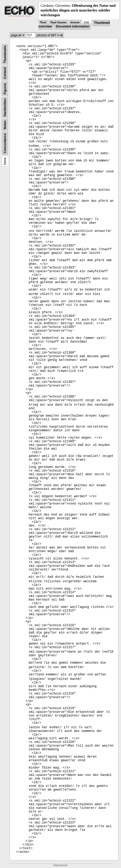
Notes (5, 125)
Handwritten (5, 107)
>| (61, 35)
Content (5, 73)
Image (75, 23)
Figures (5, 89)
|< (20, 35)
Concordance (5, 143)
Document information (73, 26)
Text (43, 23)
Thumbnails (5, 54)
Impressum (60, 865)
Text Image (58, 23)
